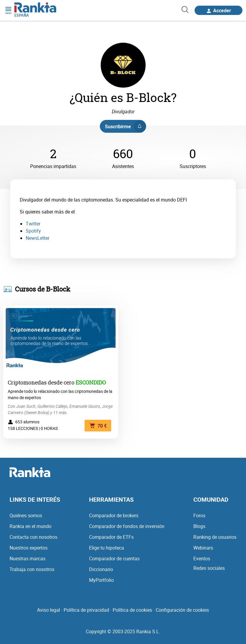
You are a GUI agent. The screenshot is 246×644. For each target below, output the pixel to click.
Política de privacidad (86, 610)
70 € (98, 426)
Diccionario (101, 569)
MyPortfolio (101, 580)
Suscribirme (125, 126)
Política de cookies (132, 610)
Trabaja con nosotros (32, 569)
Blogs (199, 526)
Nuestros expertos (29, 548)
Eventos (202, 558)
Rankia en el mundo (30, 526)
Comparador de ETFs (111, 537)
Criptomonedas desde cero (41, 382)
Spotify (33, 231)
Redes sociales (209, 568)
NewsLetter (38, 238)
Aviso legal (49, 610)
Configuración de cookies (182, 610)
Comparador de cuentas (114, 558)
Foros (199, 515)
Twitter (33, 224)
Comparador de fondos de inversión (127, 526)
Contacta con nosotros (33, 537)
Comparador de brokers (114, 515)
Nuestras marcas (27, 558)
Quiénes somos (26, 515)
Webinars (203, 548)
